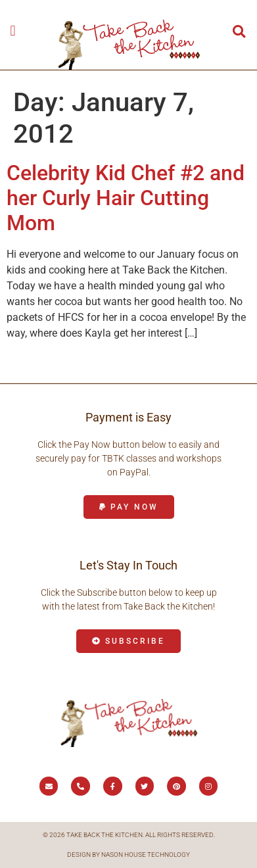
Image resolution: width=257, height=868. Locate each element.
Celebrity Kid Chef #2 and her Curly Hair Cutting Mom (126, 198)
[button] (13, 31)
